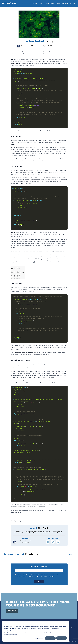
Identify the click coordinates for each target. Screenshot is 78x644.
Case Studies (50, 3)
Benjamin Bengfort (26, 46)
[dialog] (36, 631)
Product (35, 3)
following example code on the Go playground (33, 251)
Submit (39, 581)
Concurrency (57, 46)
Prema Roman (36, 46)
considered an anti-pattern (18, 63)
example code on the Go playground (25, 353)
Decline (62, 638)
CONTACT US (12, 611)
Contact (73, 3)
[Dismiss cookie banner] (67, 624)
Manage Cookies (39, 638)
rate (54, 371)
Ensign (13, 144)
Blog (58, 3)
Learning (65, 3)
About (42, 3)
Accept (50, 638)
